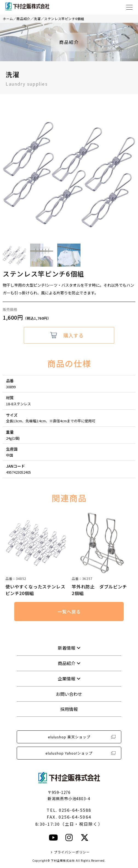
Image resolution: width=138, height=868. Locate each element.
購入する (73, 335)
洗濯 (37, 19)
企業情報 (67, 679)
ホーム (8, 19)
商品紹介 (23, 19)
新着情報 (67, 648)
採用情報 (69, 709)
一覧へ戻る (69, 612)
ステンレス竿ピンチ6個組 (64, 19)
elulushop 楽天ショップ (69, 737)
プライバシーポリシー (72, 852)
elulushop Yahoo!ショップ (69, 753)
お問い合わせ (69, 694)
